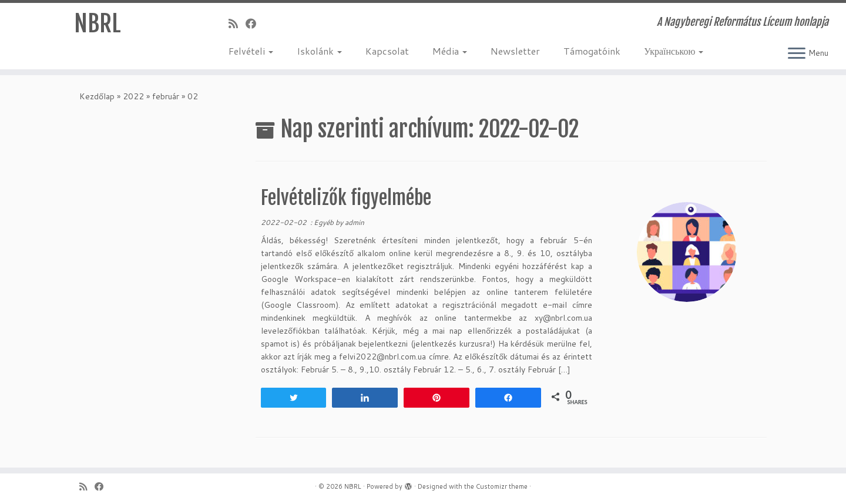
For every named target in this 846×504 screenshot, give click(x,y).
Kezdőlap (97, 96)
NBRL (98, 23)
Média (450, 51)
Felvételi (251, 51)
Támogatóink (592, 51)
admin (355, 222)
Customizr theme (502, 486)
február (166, 96)
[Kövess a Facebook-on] (255, 23)
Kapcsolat (387, 51)
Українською (674, 51)
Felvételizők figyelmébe (346, 198)
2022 (133, 96)
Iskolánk (319, 51)
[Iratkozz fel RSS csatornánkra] (237, 23)
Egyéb (325, 222)
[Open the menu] (797, 54)
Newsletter (515, 51)
